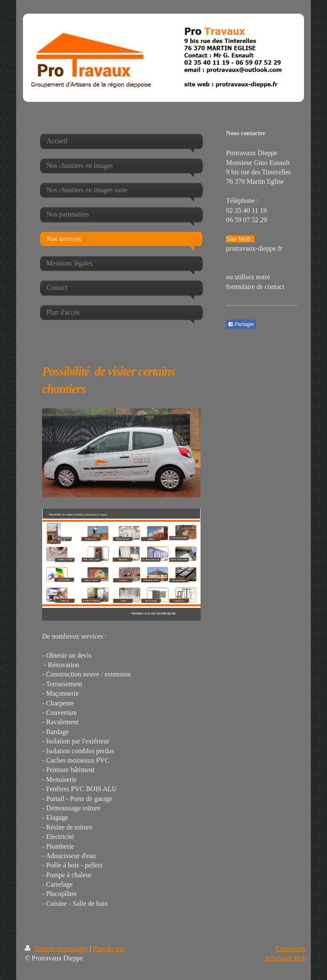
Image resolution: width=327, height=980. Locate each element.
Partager (241, 324)
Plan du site (109, 949)
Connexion (291, 949)
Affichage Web (285, 958)
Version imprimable (57, 949)
